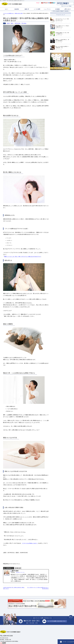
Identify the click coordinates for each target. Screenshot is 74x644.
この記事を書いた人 (9, 568)
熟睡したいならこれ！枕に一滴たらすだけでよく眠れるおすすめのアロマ (22, 257)
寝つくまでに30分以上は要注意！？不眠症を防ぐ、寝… (62, 47)
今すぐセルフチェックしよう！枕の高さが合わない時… (62, 20)
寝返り (12, 23)
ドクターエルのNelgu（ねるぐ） (30, 543)
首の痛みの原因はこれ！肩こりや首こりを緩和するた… (62, 33)
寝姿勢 (8, 23)
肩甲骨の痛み (18, 23)
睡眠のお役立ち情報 (59, 22)
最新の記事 (19, 568)
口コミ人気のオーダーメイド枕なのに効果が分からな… (62, 26)
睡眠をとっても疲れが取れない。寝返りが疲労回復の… (62, 40)
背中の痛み (24, 23)
